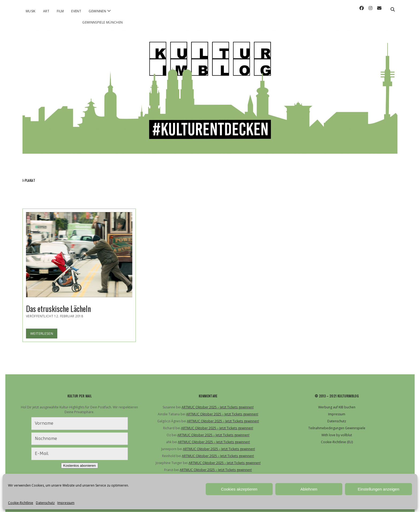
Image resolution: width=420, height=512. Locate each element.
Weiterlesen (44, 335)
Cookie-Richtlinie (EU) (337, 442)
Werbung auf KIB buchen (337, 407)
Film (60, 11)
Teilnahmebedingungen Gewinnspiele (337, 428)
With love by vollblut (337, 435)
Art (46, 11)
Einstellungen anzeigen (378, 489)
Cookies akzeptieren (239, 489)
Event (76, 11)
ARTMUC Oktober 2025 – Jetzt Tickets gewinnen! (218, 407)
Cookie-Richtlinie (21, 503)
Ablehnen (309, 489)
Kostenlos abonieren (80, 466)
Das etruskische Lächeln (79, 255)
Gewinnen (97, 11)
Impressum (66, 503)
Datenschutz (45, 503)
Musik (31, 11)
